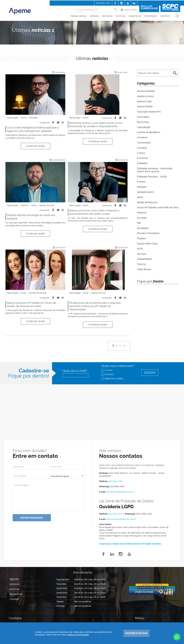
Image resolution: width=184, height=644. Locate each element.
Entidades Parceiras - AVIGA (152, 177)
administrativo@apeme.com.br (121, 519)
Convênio (142, 148)
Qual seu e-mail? (75, 371)
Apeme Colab (144, 101)
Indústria (142, 213)
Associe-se (135, 16)
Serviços (107, 16)
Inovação (142, 218)
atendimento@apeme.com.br (120, 492)
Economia (142, 158)
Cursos (107, 370)
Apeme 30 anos (145, 96)
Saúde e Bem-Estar (147, 244)
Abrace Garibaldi (146, 91)
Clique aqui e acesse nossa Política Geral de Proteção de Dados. (130, 544)
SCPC (140, 249)
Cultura (141, 153)
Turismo (141, 264)
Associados (143, 117)
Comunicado (144, 143)
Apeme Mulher (145, 106)
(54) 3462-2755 (103, 3)
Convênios (151, 16)
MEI (139, 223)
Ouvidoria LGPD (116, 507)
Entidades (142, 163)
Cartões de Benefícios (149, 132)
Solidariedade (144, 259)
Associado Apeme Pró (149, 112)
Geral (140, 197)
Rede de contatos (113, 378)
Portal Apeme (129, 10)
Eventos (141, 182)
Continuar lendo (35, 146)
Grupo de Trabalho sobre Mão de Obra (158, 207)
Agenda (94, 16)
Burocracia (143, 122)
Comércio (142, 137)
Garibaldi (142, 187)
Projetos (141, 238)
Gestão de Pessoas (147, 202)
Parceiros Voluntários (148, 233)
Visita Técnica (144, 269)
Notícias (121, 16)
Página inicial (79, 16)
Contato (165, 16)
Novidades (143, 228)
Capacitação (144, 127)
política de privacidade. (78, 635)
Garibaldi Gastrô (145, 192)
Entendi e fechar (136, 633)
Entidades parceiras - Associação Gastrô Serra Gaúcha (155, 170)
